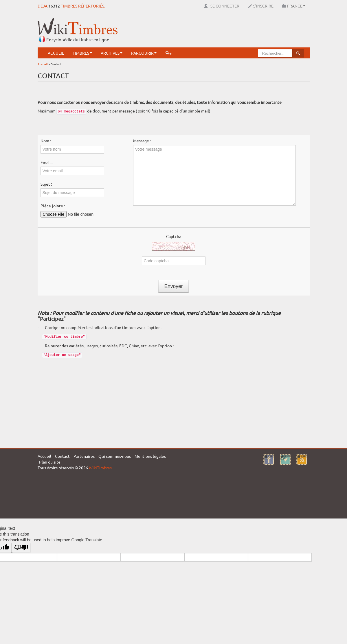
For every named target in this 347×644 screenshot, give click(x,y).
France (294, 6)
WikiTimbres (100, 468)
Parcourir (144, 53)
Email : (46, 162)
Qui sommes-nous (115, 456)
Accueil (56, 53)
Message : (142, 141)
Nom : (46, 141)
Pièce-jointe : (53, 206)
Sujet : (46, 184)
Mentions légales (150, 456)
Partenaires (84, 456)
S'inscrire (261, 6)
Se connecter (222, 6)
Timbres (82, 53)
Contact (62, 456)
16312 (54, 6)
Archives (112, 53)
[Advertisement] (204, 30)
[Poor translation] (21, 548)
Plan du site (50, 462)
